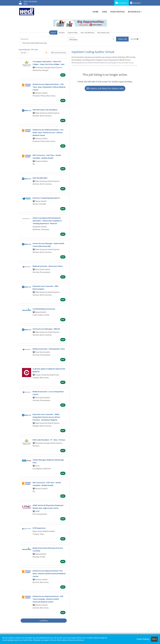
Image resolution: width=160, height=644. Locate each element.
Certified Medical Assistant (44, 309)
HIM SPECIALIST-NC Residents (45, 110)
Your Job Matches (87, 33)
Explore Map (73, 33)
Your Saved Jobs (103, 33)
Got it (154, 639)
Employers (136, 3)
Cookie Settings (143, 639)
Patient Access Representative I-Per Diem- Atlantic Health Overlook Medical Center (49, 573)
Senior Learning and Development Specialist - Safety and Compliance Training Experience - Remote (47, 221)
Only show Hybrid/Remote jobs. (35, 43)
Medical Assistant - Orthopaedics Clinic (49, 349)
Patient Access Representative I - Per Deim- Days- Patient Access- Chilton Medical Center (48, 132)
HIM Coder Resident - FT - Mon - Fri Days (49, 440)
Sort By (23, 53)
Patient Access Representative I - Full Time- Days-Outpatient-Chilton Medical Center (49, 87)
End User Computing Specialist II (46, 198)
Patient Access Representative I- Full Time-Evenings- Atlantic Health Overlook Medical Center (48, 599)
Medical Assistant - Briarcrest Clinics (48, 266)
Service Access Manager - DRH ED (46, 329)
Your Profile (118, 12)
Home (96, 12)
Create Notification (59, 53)
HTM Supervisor (39, 528)
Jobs (104, 12)
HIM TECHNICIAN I (40, 178)
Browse (62, 33)
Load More (44, 621)
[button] (135, 39)
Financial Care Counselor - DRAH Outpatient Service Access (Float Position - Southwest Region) (46, 417)
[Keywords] (44, 39)
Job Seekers (121, 3)
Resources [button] (134, 12)
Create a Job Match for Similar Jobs (105, 88)
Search (53, 33)
